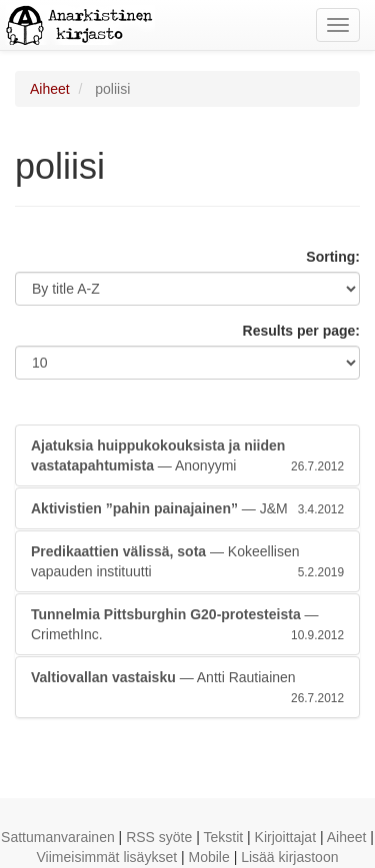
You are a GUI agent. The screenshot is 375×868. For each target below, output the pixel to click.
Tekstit (223, 837)
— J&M (187, 508)
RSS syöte (159, 837)
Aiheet (50, 89)
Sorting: (333, 257)
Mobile (209, 857)
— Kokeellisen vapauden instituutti (187, 562)
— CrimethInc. (187, 625)
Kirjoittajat (285, 837)
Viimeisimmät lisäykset (107, 857)
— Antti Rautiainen (187, 688)
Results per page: (301, 331)
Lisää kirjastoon (289, 857)
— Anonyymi (187, 456)
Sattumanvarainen (58, 837)
